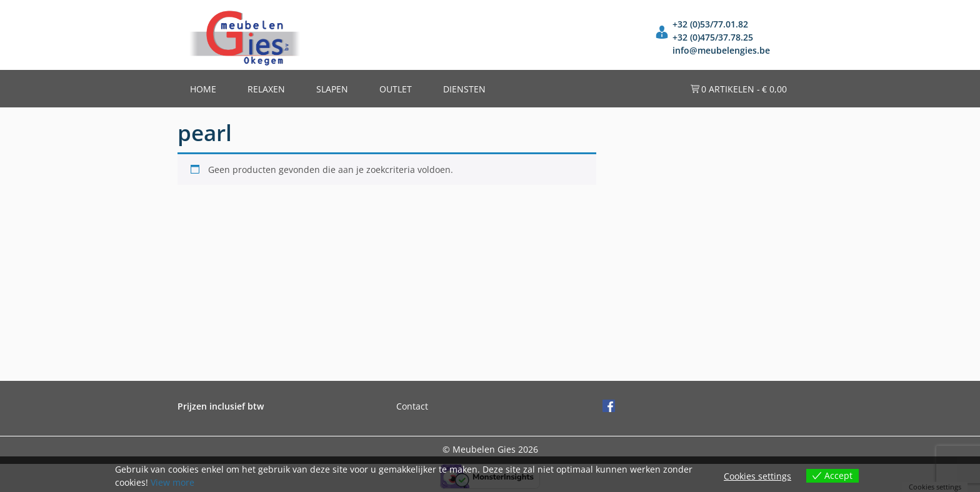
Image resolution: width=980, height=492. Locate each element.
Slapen (332, 89)
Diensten (464, 89)
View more (172, 482)
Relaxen (266, 89)
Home (203, 89)
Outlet (396, 89)
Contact (412, 406)
